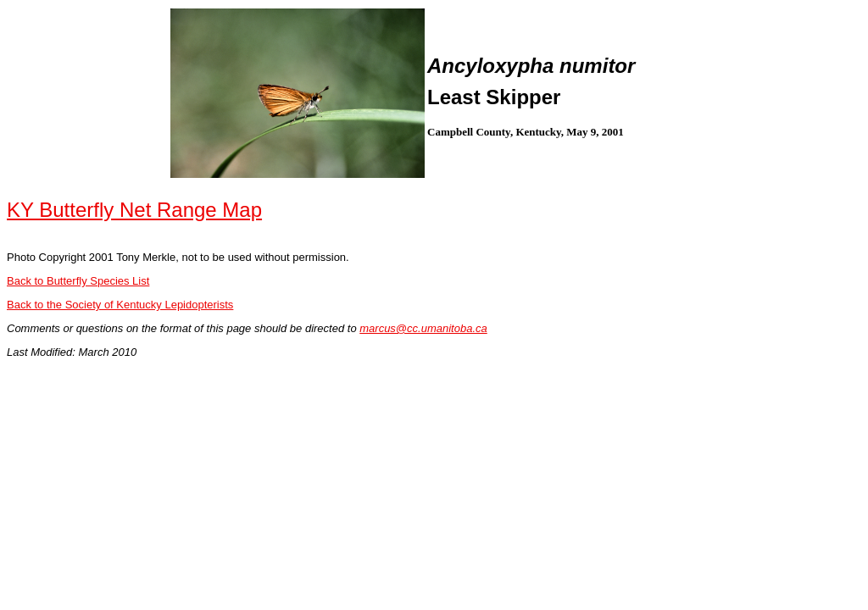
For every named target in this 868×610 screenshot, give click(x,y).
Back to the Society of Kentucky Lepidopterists (120, 305)
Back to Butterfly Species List (78, 281)
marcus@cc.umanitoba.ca (423, 328)
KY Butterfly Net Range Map (134, 210)
